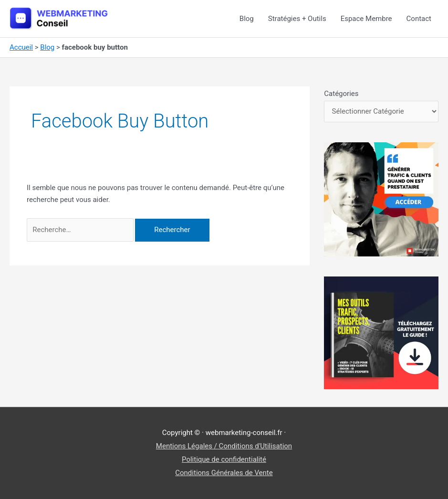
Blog (247, 19)
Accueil (21, 47)
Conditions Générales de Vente (224, 473)
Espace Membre (366, 19)
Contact (419, 19)
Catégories (341, 94)
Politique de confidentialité (224, 459)
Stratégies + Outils (297, 19)
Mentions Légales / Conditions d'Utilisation (224, 446)
